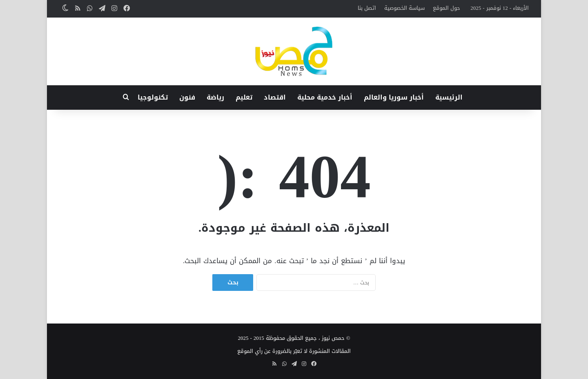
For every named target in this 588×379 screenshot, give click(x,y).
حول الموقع (447, 8)
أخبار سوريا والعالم (394, 97)
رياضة (215, 97)
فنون (187, 97)
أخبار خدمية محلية (325, 97)
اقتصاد (275, 97)
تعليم (244, 97)
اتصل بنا (367, 8)
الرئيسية (449, 97)
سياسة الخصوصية (404, 8)
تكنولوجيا (153, 97)
